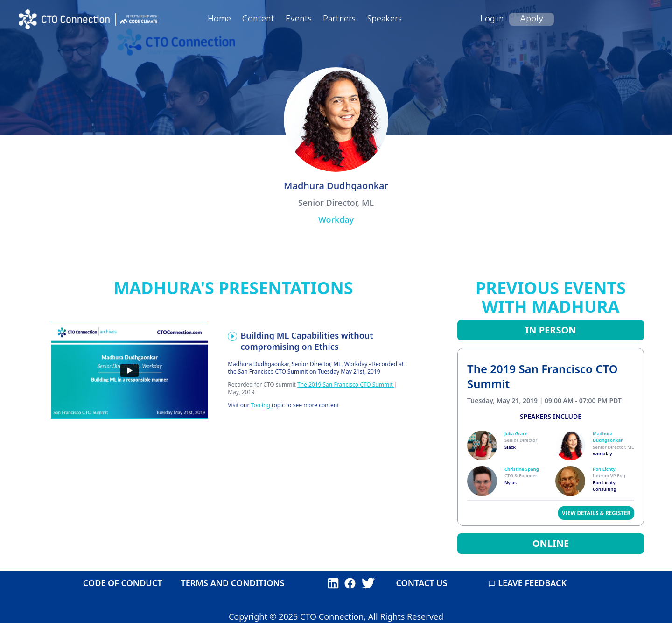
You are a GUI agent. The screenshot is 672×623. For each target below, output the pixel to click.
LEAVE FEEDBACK (527, 583)
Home (219, 19)
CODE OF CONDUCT (123, 583)
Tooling (261, 405)
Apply (532, 19)
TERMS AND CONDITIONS (232, 583)
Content (258, 19)
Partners (339, 19)
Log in (492, 19)
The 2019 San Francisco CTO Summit (345, 385)
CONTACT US (421, 583)
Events (299, 19)
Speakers (384, 19)
